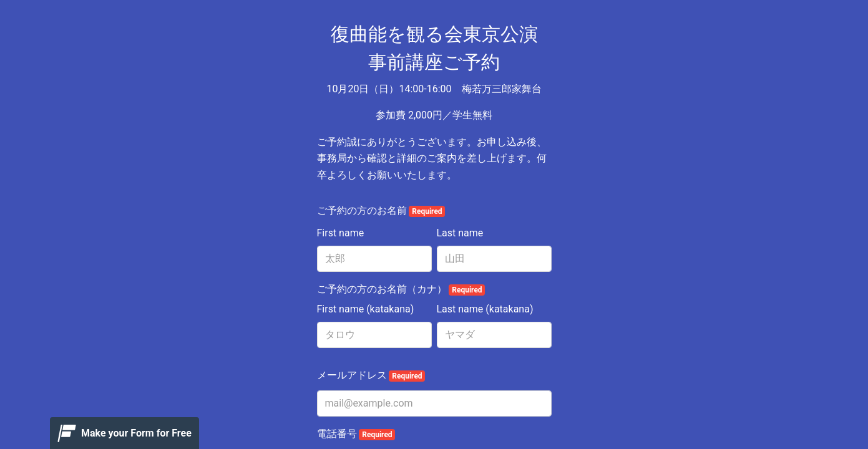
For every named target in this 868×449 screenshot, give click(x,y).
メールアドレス (371, 375)
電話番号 (356, 434)
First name (341, 233)
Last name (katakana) (485, 309)
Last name (460, 233)
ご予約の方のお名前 (381, 211)
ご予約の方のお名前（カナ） (401, 289)
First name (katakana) (366, 309)
